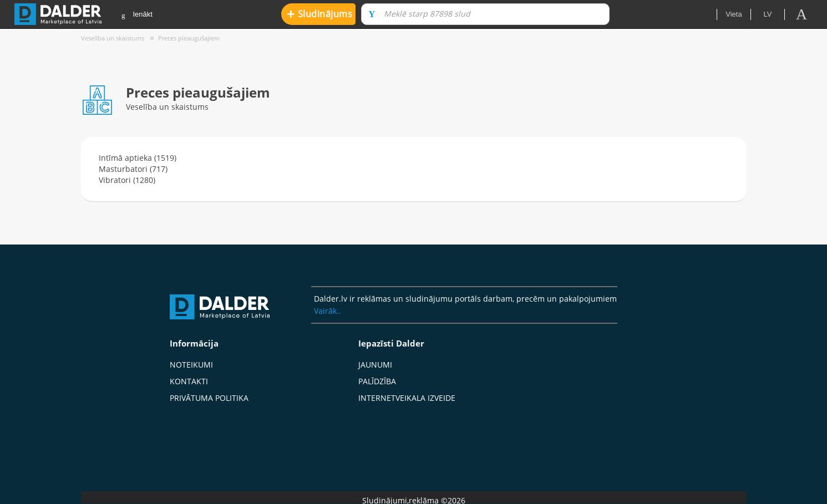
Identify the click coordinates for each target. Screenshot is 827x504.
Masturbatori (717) (133, 169)
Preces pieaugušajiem (189, 38)
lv (768, 14)
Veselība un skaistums (113, 38)
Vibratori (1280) (127, 180)
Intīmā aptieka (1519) (138, 158)
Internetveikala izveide (407, 398)
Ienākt (137, 15)
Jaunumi (375, 365)
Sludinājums (320, 14)
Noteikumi (191, 365)
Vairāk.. (328, 311)
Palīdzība (377, 381)
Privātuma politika (209, 398)
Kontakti (189, 381)
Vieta (734, 14)
